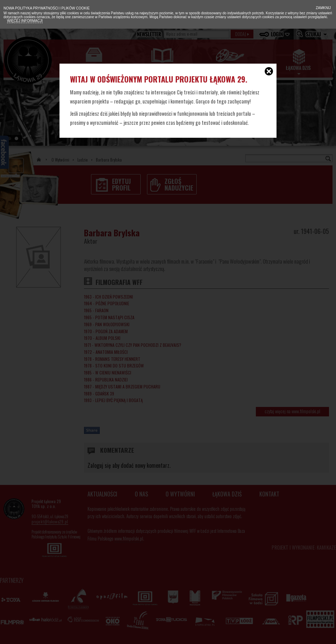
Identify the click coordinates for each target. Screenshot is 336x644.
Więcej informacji (25, 21)
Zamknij (323, 8)
